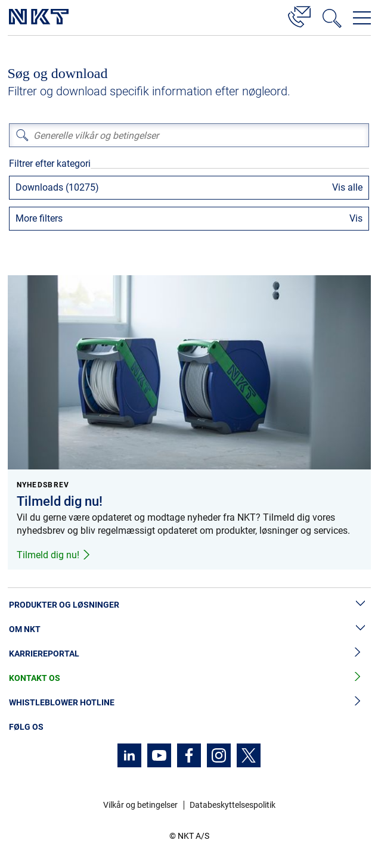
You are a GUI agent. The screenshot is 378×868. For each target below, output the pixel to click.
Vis (356, 218)
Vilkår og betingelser (140, 805)
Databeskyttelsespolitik (233, 805)
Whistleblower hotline (189, 703)
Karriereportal (189, 654)
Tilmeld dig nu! (54, 555)
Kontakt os (189, 678)
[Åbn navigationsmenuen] (362, 18)
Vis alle (347, 187)
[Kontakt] (299, 15)
